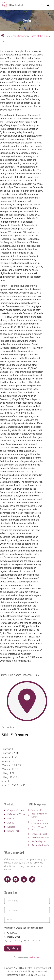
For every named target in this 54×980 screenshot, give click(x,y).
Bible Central (16, 5)
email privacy (34, 957)
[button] (42, 5)
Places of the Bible (39, 36)
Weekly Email (14, 937)
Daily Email (12, 933)
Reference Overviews (17, 36)
